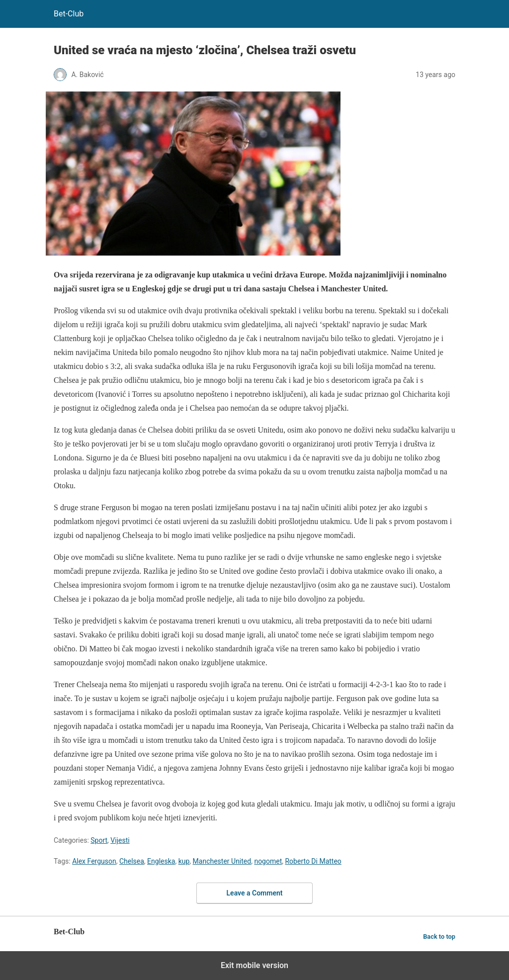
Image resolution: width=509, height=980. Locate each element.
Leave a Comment (255, 893)
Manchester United (222, 861)
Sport (99, 840)
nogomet (268, 861)
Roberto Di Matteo (313, 861)
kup (184, 861)
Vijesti (120, 840)
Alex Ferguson (94, 861)
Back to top (439, 936)
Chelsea (132, 861)
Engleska (161, 861)
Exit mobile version (254, 965)
